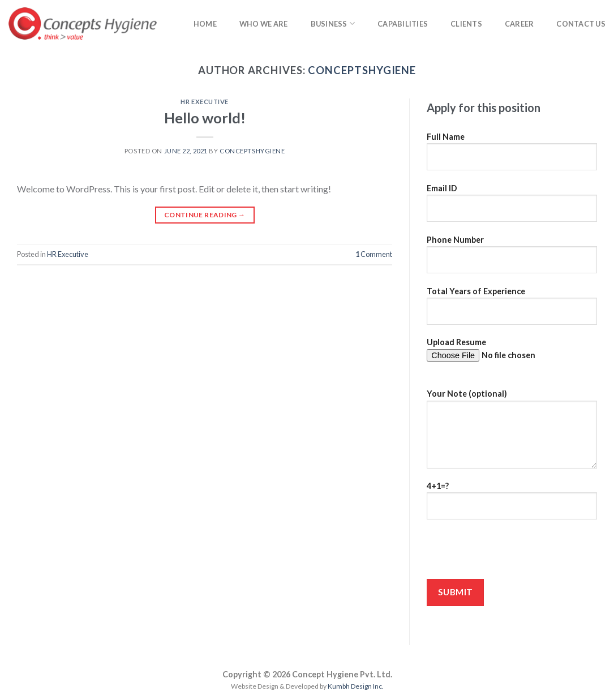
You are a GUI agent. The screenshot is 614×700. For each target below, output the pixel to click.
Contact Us (581, 24)
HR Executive (205, 102)
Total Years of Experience (512, 310)
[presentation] (513, 553)
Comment (374, 254)
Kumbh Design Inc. (356, 686)
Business (333, 23)
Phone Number (512, 258)
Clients (466, 24)
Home (205, 24)
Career (519, 24)
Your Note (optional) (512, 432)
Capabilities (403, 24)
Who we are (264, 24)
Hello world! (205, 118)
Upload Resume (512, 360)
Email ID (512, 207)
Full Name (512, 155)
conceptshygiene (362, 70)
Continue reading (205, 215)
